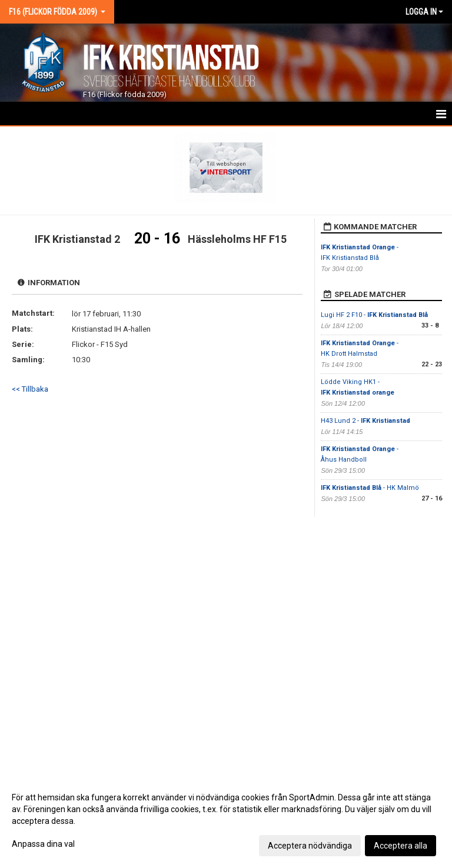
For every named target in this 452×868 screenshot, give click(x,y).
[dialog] (226, 821)
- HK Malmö (370, 488)
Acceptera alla (401, 846)
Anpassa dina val (43, 844)
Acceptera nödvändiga (310, 846)
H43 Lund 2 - (365, 421)
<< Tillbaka (30, 389)
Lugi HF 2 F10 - (374, 315)
